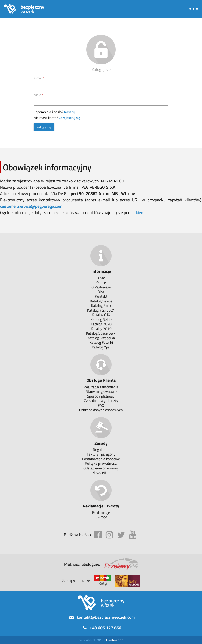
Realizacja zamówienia (101, 387)
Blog (101, 292)
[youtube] (133, 535)
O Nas (101, 278)
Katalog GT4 (101, 315)
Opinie (101, 282)
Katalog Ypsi (101, 347)
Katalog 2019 (101, 329)
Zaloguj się (44, 127)
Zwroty (101, 517)
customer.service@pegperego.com (31, 206)
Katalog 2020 (101, 324)
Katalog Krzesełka (101, 338)
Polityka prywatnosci (101, 463)
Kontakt (101, 296)
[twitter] (121, 535)
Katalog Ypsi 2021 (101, 310)
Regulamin (101, 450)
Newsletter (101, 473)
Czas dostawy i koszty (101, 401)
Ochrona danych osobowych (101, 410)
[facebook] (98, 535)
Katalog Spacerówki (101, 333)
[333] (115, 640)
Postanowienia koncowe (101, 459)
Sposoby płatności (101, 396)
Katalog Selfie (101, 319)
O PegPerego (101, 287)
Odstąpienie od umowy (101, 468)
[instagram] (109, 535)
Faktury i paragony (101, 454)
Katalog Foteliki (101, 342)
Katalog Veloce (101, 301)
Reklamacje (101, 512)
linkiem (138, 212)
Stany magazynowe (101, 391)
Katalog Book (101, 305)
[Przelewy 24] (121, 564)
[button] (194, 9)
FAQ (101, 405)
